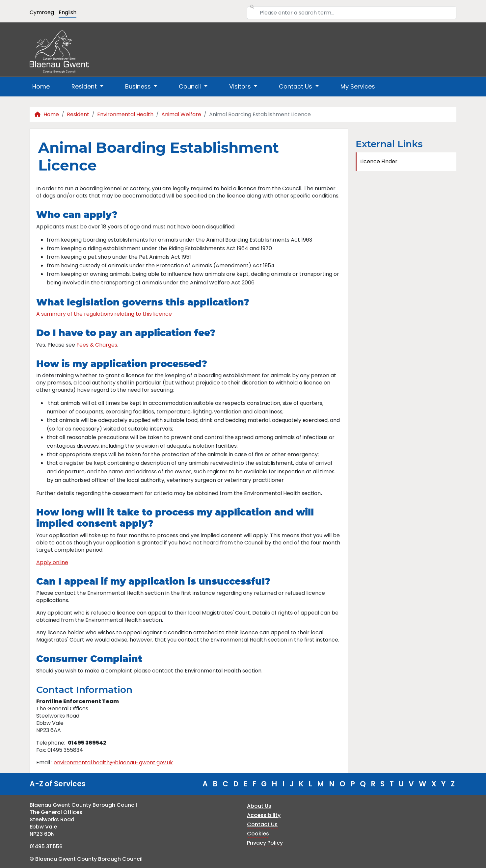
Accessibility (264, 815)
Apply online (52, 562)
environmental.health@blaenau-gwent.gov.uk (113, 763)
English (67, 12)
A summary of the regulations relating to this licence (104, 314)
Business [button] (139, 86)
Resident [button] (85, 86)
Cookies (258, 834)
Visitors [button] (241, 86)
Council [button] (191, 86)
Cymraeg (42, 12)
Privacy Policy (265, 843)
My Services (358, 86)
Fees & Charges (97, 345)
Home (41, 86)
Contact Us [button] (296, 86)
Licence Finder (379, 161)
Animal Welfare (181, 114)
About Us (259, 806)
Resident (78, 114)
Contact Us (262, 824)
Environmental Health (125, 114)
